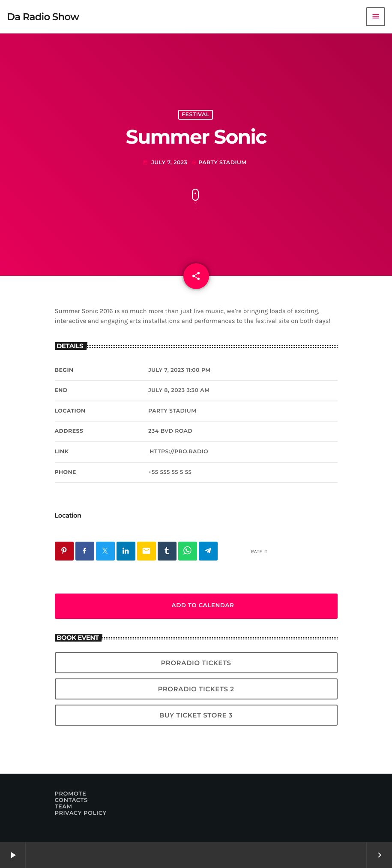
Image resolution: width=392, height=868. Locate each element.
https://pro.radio (179, 452)
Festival (196, 115)
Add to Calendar (196, 606)
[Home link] (43, 17)
